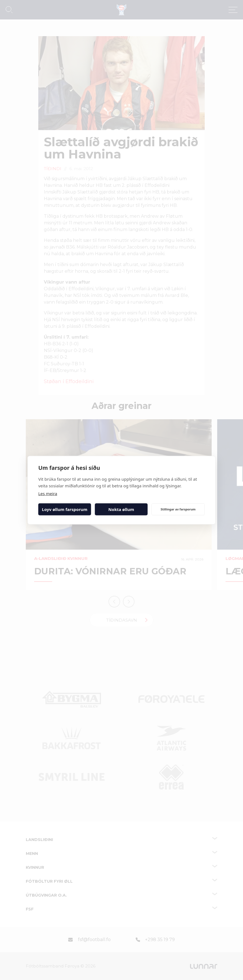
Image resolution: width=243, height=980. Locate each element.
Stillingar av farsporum (178, 509)
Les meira (48, 493)
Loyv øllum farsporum (65, 509)
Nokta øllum (121, 509)
